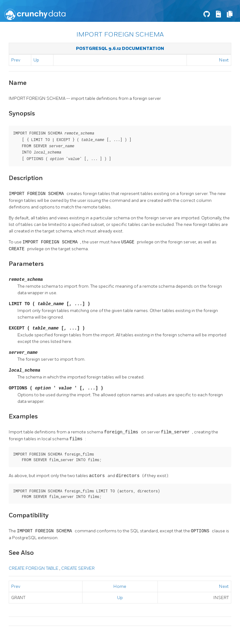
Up (36, 60)
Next (224, 60)
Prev (16, 60)
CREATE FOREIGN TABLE (34, 567)
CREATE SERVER (78, 567)
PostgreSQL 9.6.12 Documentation (120, 49)
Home (120, 585)
